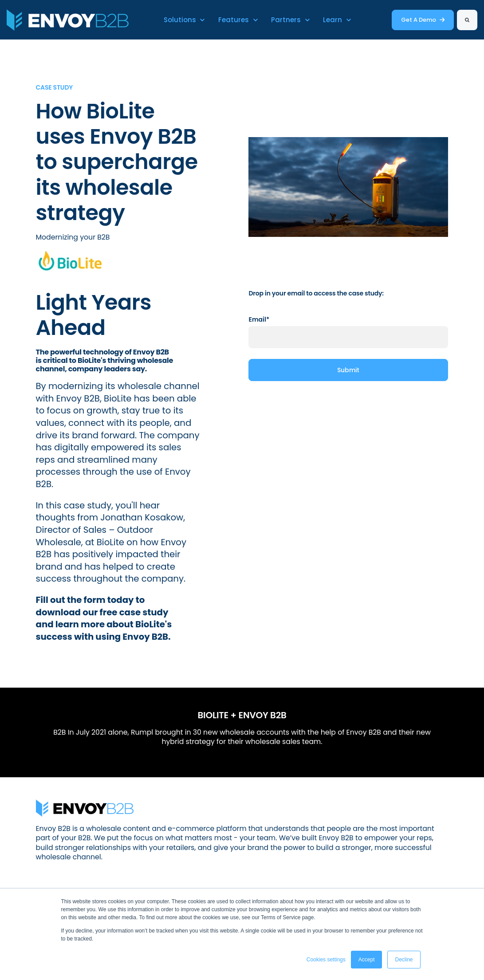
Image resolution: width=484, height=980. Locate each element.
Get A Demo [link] (423, 20)
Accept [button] (367, 960)
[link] (68, 19)
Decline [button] (404, 960)
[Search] (467, 20)
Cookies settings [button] (326, 960)
